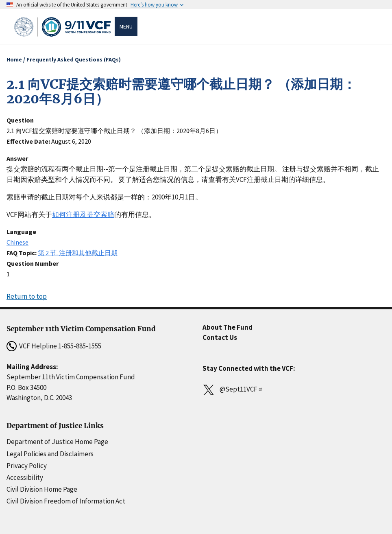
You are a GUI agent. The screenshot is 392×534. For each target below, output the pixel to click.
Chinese (17, 242)
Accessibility (25, 477)
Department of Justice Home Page (57, 442)
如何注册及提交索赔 (83, 214)
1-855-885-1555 (80, 346)
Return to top (27, 296)
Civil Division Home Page (42, 489)
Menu (126, 26)
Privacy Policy (27, 466)
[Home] (64, 26)
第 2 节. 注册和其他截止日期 (78, 253)
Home (14, 59)
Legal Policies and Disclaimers (50, 454)
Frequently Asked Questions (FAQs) (74, 59)
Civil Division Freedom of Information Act (66, 501)
